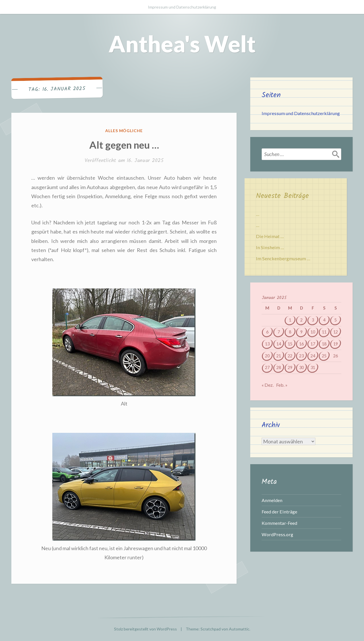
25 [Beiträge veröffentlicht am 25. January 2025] (324, 356)
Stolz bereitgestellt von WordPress (145, 629)
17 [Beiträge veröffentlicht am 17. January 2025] (313, 344)
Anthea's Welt (182, 44)
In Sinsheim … (270, 247)
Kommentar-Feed (279, 523)
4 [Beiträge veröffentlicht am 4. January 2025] (324, 320)
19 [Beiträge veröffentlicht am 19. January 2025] (336, 344)
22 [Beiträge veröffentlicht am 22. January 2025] (290, 356)
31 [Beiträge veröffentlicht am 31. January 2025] (313, 367)
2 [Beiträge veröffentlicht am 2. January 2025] (301, 320)
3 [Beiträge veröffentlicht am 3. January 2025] (313, 320)
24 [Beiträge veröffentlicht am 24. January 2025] (313, 356)
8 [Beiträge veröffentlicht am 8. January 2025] (290, 332)
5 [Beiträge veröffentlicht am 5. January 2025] (336, 320)
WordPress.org (277, 534)
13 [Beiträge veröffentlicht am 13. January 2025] (267, 344)
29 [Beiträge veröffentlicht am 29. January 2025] (290, 367)
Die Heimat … (270, 236)
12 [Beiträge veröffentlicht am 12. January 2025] (336, 332)
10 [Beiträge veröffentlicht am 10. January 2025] (313, 332)
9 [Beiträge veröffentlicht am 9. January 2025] (301, 332)
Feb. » (282, 385)
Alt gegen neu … (124, 145)
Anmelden (272, 500)
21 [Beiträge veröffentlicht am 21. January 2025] (279, 356)
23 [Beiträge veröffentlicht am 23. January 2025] (301, 356)
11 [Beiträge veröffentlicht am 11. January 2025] (324, 332)
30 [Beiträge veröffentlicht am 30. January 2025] (301, 367)
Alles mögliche (124, 131)
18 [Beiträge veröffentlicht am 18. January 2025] (324, 344)
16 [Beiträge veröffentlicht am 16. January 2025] (301, 344)
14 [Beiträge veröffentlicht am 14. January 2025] (279, 344)
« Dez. (268, 385)
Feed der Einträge (279, 512)
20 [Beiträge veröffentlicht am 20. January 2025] (267, 356)
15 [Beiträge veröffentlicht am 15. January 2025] (290, 344)
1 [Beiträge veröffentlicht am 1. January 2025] (290, 320)
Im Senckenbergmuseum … (283, 258)
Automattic (239, 629)
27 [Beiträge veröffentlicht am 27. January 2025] (267, 367)
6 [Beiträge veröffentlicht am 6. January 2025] (267, 332)
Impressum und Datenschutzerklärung (182, 7)
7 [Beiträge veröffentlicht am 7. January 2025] (279, 332)
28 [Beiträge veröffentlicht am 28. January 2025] (279, 367)
